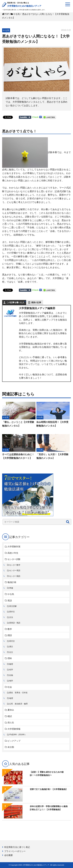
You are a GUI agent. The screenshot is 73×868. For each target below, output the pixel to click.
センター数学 (15, 565)
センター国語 (15, 576)
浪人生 (11, 723)
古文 (11, 652)
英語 (10, 601)
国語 (10, 635)
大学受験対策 (14, 547)
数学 (10, 629)
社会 (10, 687)
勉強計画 (12, 582)
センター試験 (14, 559)
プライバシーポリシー (15, 851)
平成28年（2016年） (18, 735)
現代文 (12, 641)
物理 (11, 664)
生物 (11, 675)
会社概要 (9, 855)
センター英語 (15, 570)
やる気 (11, 594)
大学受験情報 (14, 729)
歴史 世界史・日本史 (18, 693)
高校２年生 (13, 553)
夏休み (11, 710)
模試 (10, 716)
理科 (10, 658)
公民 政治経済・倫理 (18, 704)
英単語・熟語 (15, 623)
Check (35, 117)
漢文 (11, 647)
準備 (11, 588)
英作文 (12, 612)
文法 (11, 617)
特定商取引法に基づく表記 (17, 847)
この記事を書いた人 (15, 302)
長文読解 (13, 606)
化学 (11, 670)
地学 (11, 681)
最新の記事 (36, 302)
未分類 (11, 747)
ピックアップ (14, 741)
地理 (11, 698)
